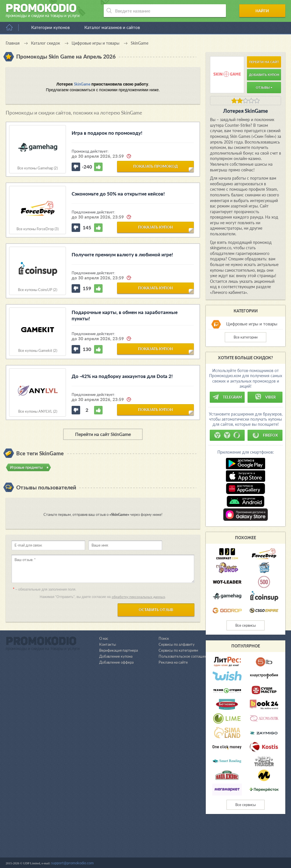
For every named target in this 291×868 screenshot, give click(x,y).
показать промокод (156, 166)
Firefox (265, 435)
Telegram (227, 397)
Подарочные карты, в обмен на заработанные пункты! (125, 315)
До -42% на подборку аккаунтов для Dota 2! (122, 376)
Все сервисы (246, 625)
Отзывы (264, 87)
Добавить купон (264, 75)
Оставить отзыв (156, 610)
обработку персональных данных (138, 597)
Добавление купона (116, 848)
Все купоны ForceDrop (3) (38, 229)
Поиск (164, 830)
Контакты (107, 836)
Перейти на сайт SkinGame (103, 434)
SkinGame (82, 84)
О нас (104, 830)
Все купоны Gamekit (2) (38, 351)
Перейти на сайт (264, 62)
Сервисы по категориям (178, 842)
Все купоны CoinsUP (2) (38, 290)
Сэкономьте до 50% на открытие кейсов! (118, 194)
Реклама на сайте (173, 854)
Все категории (246, 337)
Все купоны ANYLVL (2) (38, 411)
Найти (264, 11)
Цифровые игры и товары (252, 324)
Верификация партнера (119, 842)
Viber (265, 397)
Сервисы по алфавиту (177, 836)
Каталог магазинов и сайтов (112, 27)
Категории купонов (50, 27)
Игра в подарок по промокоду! (107, 133)
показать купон (155, 227)
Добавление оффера (116, 854)
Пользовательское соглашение (185, 848)
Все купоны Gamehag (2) (38, 168)
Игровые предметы (26, 467)
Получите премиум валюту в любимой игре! (122, 255)
